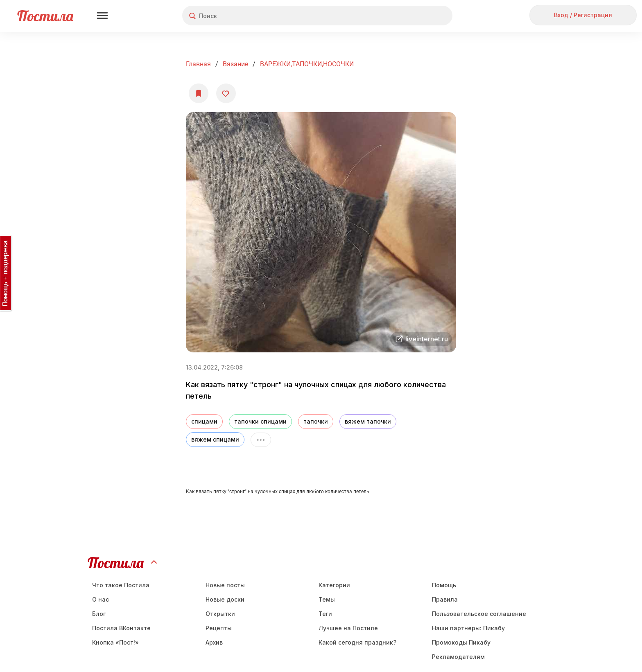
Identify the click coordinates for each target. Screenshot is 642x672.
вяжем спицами (215, 439)
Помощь (444, 585)
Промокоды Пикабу (461, 642)
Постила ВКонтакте (121, 628)
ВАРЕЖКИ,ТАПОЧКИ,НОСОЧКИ (307, 64)
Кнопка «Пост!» (115, 642)
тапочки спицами (260, 421)
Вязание (235, 64)
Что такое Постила (121, 585)
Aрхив (214, 642)
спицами (204, 421)
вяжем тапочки (368, 421)
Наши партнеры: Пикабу (468, 628)
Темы (327, 599)
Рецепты (219, 628)
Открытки (220, 614)
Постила (45, 16)
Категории (334, 585)
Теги (325, 614)
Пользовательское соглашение (479, 614)
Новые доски (225, 599)
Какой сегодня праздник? (357, 642)
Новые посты (225, 585)
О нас (101, 599)
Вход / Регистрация (583, 15)
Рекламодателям (458, 657)
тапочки (316, 421)
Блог (99, 614)
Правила (445, 599)
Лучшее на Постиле (348, 628)
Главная (198, 64)
